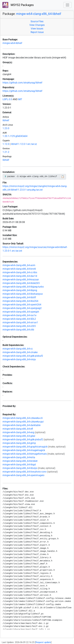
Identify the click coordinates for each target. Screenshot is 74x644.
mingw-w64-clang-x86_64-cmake (20, 352)
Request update (43, 642)
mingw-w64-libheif (12, 43)
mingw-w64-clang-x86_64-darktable (22, 425)
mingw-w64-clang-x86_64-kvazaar (21, 280)
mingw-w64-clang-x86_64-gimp (19, 443)
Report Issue (37, 32)
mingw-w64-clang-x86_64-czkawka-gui (23, 422)
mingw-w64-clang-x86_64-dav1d (20, 276)
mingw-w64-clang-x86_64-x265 (19, 326)
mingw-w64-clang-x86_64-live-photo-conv (25, 472)
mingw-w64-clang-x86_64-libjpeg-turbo (23, 287)
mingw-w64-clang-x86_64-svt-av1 (20, 322)
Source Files (37, 21)
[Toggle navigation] (68, 5)
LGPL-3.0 (7, 99)
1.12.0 (6, 144)
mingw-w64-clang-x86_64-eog (18, 432)
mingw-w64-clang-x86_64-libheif (39, 14)
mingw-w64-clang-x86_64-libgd (19, 465)
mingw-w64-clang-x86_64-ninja (19, 359)
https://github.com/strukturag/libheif (22, 83)
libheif (6, 120)
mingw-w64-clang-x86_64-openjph (21, 312)
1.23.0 (6, 128)
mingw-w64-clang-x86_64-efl (18, 429)
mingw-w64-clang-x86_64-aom (19, 265)
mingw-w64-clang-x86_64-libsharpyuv (23, 294)
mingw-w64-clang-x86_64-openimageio (23, 475)
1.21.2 (6, 152)
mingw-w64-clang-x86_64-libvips (20, 468)
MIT (20, 99)
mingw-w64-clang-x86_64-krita (19, 457)
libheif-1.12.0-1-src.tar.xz (24, 144)
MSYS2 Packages (18, 5)
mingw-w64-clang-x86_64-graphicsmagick (25, 447)
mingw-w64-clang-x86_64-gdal (19, 436)
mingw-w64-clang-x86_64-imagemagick (24, 450)
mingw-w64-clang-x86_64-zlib (18, 330)
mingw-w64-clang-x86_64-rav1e (19, 315)
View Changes (37, 25)
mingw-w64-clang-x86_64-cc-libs (20, 272)
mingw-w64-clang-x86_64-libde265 (21, 283)
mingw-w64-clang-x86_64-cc (18, 349)
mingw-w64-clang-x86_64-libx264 (20, 301)
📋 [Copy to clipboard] (63, 177)
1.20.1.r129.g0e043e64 (15, 136)
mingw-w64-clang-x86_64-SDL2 (19, 319)
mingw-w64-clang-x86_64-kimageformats (25, 454)
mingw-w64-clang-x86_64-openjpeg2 (22, 308)
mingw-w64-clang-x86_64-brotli (19, 269)
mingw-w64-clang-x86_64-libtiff (19, 297)
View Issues (37, 29)
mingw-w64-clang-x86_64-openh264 (22, 305)
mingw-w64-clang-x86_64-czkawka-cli (23, 418)
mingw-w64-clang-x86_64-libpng (20, 290)
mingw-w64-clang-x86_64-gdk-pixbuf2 (23, 356)
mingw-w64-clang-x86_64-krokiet (20, 461)
